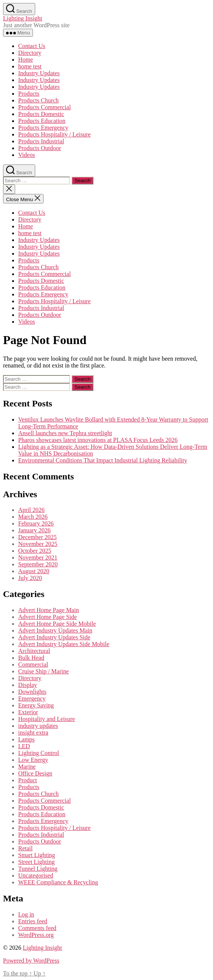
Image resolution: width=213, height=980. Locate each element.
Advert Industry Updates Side (54, 637)
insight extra (33, 733)
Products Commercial (44, 107)
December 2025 (37, 537)
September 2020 (38, 564)
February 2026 (36, 523)
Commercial (33, 664)
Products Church (38, 100)
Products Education (42, 121)
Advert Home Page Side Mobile (57, 624)
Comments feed (37, 928)
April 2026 (31, 510)
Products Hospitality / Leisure (54, 134)
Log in (26, 914)
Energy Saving (36, 705)
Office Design (35, 773)
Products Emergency (43, 128)
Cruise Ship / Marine (44, 671)
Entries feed (33, 921)
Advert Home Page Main (48, 610)
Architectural (34, 651)
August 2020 (34, 571)
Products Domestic (41, 114)
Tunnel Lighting (38, 869)
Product (28, 780)
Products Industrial (41, 141)
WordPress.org (36, 935)
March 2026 (33, 517)
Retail (25, 848)
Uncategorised (36, 875)
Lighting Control (39, 753)
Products (29, 94)
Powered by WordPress (31, 961)
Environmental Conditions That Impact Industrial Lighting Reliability (103, 460)
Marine (27, 767)
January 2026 (34, 530)
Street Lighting (36, 862)
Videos (26, 155)
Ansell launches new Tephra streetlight (65, 433)
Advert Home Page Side (47, 617)
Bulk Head (31, 658)
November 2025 (38, 544)
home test (30, 66)
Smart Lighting (37, 855)
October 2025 (35, 551)
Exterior (28, 712)
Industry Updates (39, 73)
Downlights (32, 692)
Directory (30, 53)
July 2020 (30, 578)
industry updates (38, 726)
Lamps (26, 739)
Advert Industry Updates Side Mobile (64, 644)
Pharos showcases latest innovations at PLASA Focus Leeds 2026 (98, 440)
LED (24, 746)
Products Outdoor (40, 148)
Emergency (32, 699)
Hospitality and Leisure (47, 719)
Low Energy (33, 760)
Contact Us (32, 46)
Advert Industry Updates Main (55, 630)
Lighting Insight (23, 18)
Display (28, 685)
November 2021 (38, 557)
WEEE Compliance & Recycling (58, 882)
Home (26, 60)
